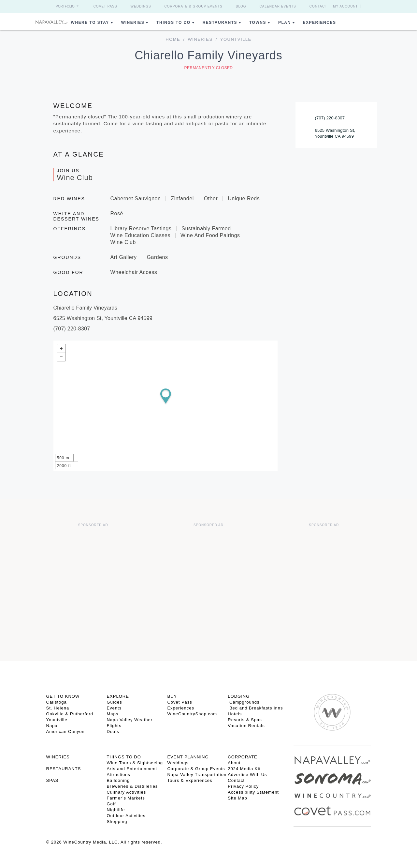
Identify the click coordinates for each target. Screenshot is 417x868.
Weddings (141, 6)
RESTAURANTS (64, 769)
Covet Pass (105, 6)
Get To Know (63, 696)
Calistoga (57, 702)
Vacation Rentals (246, 726)
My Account (345, 6)
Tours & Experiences (190, 780)
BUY (172, 696)
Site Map (237, 798)
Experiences (320, 23)
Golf (111, 804)
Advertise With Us (247, 775)
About (234, 763)
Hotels (235, 714)
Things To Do (173, 23)
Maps (112, 714)
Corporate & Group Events (194, 6)
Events (114, 708)
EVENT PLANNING (188, 757)
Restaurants (220, 23)
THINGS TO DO (124, 757)
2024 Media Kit (244, 769)
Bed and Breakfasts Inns (255, 708)
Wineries (133, 23)
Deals (113, 731)
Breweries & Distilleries (132, 786)
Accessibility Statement (253, 792)
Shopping (117, 822)
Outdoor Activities (126, 816)
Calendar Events (278, 6)
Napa (52, 726)
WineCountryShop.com (192, 714)
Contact (318, 6)
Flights (114, 726)
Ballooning (118, 780)
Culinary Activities (126, 792)
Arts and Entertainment (132, 769)
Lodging (239, 696)
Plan (285, 23)
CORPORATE (242, 757)
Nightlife (116, 810)
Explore (118, 696)
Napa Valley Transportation (197, 775)
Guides (114, 702)
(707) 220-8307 (330, 118)
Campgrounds (244, 702)
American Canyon (65, 731)
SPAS (52, 780)
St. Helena (58, 708)
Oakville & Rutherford (70, 714)
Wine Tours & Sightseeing (135, 763)
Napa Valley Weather (129, 720)
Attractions (118, 775)
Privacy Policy (243, 786)
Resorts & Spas (245, 720)
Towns (258, 23)
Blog (241, 6)
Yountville (57, 720)
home (173, 39)
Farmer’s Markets (126, 798)
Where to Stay (90, 23)
